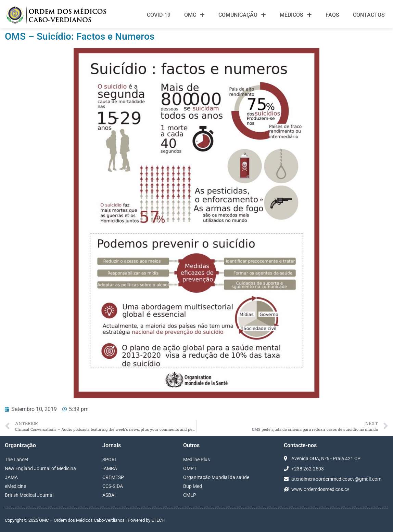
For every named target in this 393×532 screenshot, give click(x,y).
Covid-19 (159, 15)
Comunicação (242, 15)
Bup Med (193, 486)
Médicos (296, 15)
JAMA (11, 477)
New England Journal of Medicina (40, 468)
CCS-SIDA (113, 486)
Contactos (369, 15)
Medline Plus (196, 460)
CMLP (190, 495)
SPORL (110, 460)
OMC (194, 15)
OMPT (190, 468)
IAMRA (110, 468)
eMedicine (15, 486)
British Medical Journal (29, 495)
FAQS (332, 15)
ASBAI (109, 495)
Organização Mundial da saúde (216, 477)
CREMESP (113, 477)
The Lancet (17, 460)
